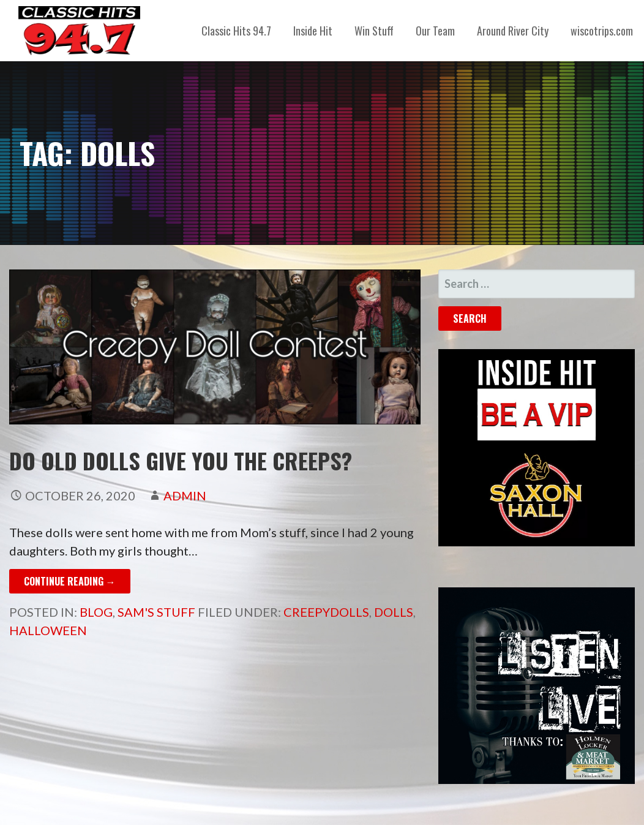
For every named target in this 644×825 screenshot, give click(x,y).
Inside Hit (313, 31)
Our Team (435, 31)
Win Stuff (374, 31)
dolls (394, 612)
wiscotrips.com (602, 31)
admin (185, 495)
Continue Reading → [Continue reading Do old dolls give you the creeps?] (70, 581)
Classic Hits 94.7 (236, 31)
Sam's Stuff (156, 612)
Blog (96, 612)
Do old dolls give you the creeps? (181, 460)
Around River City (513, 31)
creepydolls (326, 612)
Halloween (48, 630)
